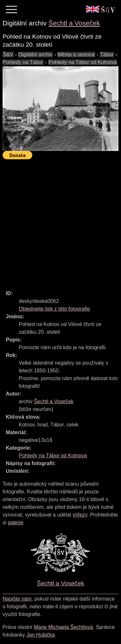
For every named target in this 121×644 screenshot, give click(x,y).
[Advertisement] (60, 222)
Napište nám (17, 599)
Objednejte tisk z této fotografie (54, 309)
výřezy (80, 515)
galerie (15, 523)
